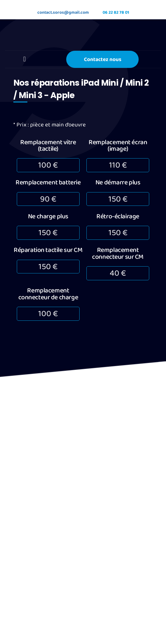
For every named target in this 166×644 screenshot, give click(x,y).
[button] (24, 61)
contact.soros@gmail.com (56, 12)
